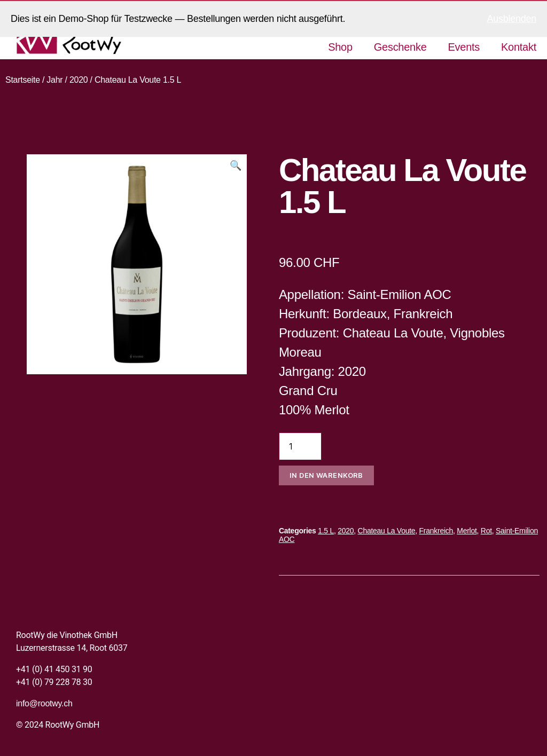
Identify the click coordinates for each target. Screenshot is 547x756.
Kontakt (519, 47)
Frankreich (436, 531)
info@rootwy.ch (44, 703)
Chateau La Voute (387, 531)
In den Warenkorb (326, 475)
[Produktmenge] (300, 446)
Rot (486, 531)
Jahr (54, 80)
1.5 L (326, 531)
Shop (340, 47)
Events (464, 47)
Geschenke (400, 47)
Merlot (467, 531)
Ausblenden (512, 19)
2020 (79, 80)
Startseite (23, 80)
